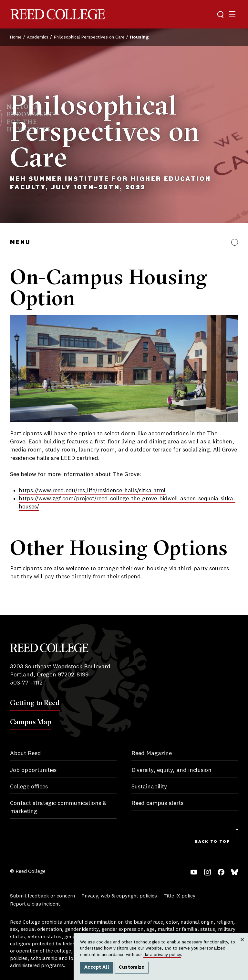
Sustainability (149, 787)
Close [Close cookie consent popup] (242, 946)
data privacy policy (162, 955)
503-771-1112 (26, 683)
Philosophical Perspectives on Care (89, 37)
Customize (132, 967)
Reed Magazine (152, 753)
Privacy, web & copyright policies (119, 896)
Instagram (207, 872)
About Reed (26, 753)
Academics (38, 37)
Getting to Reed (35, 703)
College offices (29, 787)
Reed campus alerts (157, 803)
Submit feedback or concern (42, 896)
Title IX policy (179, 896)
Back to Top (213, 842)
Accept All (97, 967)
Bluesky (235, 872)
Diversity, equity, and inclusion (171, 770)
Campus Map (31, 722)
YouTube (194, 872)
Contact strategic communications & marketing (58, 807)
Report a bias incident (35, 904)
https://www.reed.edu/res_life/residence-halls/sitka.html (92, 491)
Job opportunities (33, 770)
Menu (20, 242)
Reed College (58, 14)
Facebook (221, 872)
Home (16, 37)
